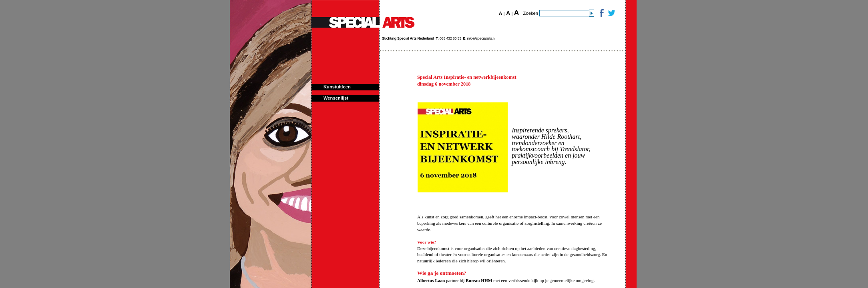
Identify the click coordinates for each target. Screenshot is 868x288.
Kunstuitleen (337, 87)
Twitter (611, 13)
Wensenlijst (336, 98)
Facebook (601, 13)
